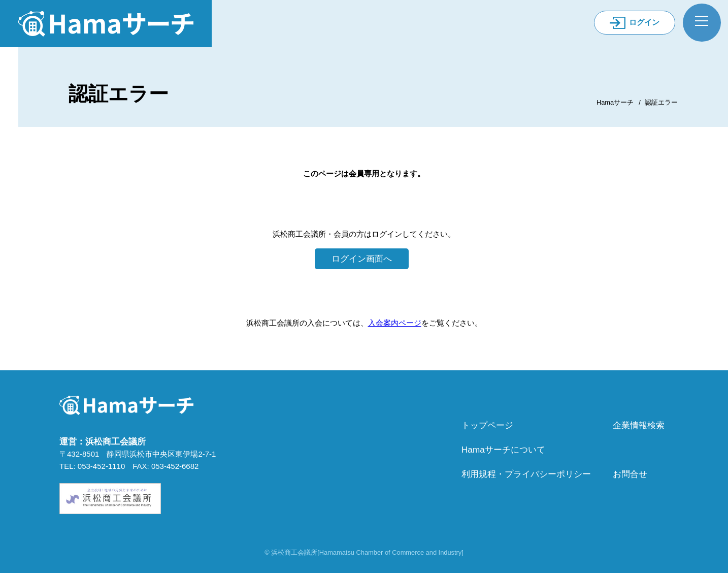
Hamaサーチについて (503, 450)
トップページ (487, 425)
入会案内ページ (395, 323)
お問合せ (630, 474)
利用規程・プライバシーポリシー (526, 474)
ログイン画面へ (362, 259)
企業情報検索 (639, 425)
